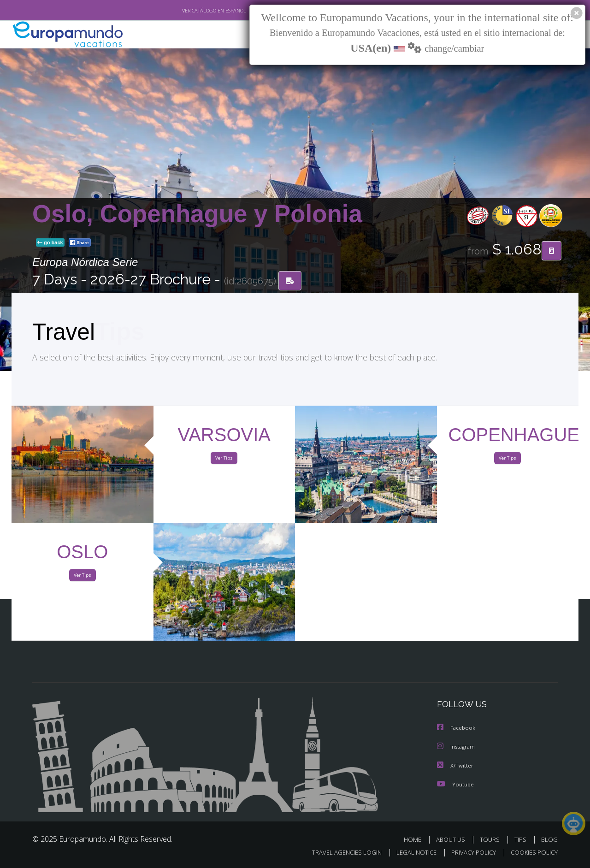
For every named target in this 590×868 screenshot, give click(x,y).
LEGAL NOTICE (410, 853)
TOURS (492, 839)
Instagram (457, 747)
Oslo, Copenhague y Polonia (197, 214)
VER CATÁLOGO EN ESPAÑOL (193, 11)
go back (50, 243)
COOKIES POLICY (532, 853)
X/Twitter (455, 765)
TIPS (522, 839)
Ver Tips (224, 460)
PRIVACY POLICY (469, 853)
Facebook (457, 729)
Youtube (455, 784)
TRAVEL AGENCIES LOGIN (338, 853)
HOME (416, 839)
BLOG (549, 839)
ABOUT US (453, 839)
